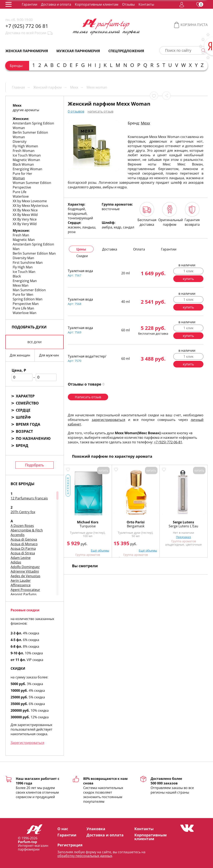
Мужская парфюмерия (78, 51)
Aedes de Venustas (25, 576)
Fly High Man (23, 267)
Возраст (24, 431)
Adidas (16, 562)
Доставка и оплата (56, 4)
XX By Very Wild (25, 224)
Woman (19, 178)
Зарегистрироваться (27, 743)
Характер (25, 396)
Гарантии (30, 4)
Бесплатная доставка (147, 214)
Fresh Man (21, 235)
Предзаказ (183, 537)
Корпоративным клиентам (97, 4)
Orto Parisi (136, 522)
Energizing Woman (27, 169)
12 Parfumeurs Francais (29, 498)
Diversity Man (23, 258)
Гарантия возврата (192, 214)
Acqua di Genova (24, 539)
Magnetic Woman (26, 160)
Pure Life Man (23, 308)
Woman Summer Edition (32, 183)
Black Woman (23, 164)
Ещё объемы (100, 551)
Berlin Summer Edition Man (34, 253)
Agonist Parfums (24, 594)
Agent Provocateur (25, 590)
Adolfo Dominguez (25, 567)
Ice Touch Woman (27, 155)
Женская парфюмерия (27, 51)
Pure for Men (23, 295)
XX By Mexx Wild (25, 215)
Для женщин (20, 355)
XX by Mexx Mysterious (30, 206)
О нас (63, 829)
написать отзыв (100, 111)
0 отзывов (76, 111)
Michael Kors (88, 522)
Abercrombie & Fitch (27, 530)
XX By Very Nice (25, 219)
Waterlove (21, 196)
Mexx (145, 123)
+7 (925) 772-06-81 (168, 442)
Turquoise (88, 526)
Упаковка (96, 829)
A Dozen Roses (22, 526)
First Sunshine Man (28, 263)
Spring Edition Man (28, 299)
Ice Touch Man (24, 272)
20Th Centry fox (23, 512)
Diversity (20, 142)
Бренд (22, 445)
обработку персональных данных (85, 856)
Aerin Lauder (21, 581)
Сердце (23, 410)
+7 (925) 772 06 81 (27, 26)
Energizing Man (25, 281)
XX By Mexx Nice (25, 210)
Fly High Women (25, 146)
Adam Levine (21, 558)
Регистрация (70, 845)
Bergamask (136, 526)
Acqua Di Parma (23, 549)
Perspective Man (26, 304)
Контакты (146, 4)
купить (188, 279)
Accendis (18, 535)
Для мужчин (49, 355)
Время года (28, 424)
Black (17, 276)
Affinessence (21, 585)
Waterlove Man (25, 313)
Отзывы (128, 4)
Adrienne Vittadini (25, 571)
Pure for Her (22, 174)
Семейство (27, 403)
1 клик (188, 271)
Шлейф (23, 417)
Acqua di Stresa (23, 553)
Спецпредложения (126, 51)
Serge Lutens (183, 522)
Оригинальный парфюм (170, 214)
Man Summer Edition (29, 290)
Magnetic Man (24, 240)
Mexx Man (21, 285)
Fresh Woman (24, 151)
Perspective (22, 187)
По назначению (33, 438)
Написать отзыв (88, 397)
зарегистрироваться (108, 420)
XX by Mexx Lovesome (30, 201)
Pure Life (20, 192)
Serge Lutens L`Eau (183, 526)
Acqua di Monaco (24, 544)
